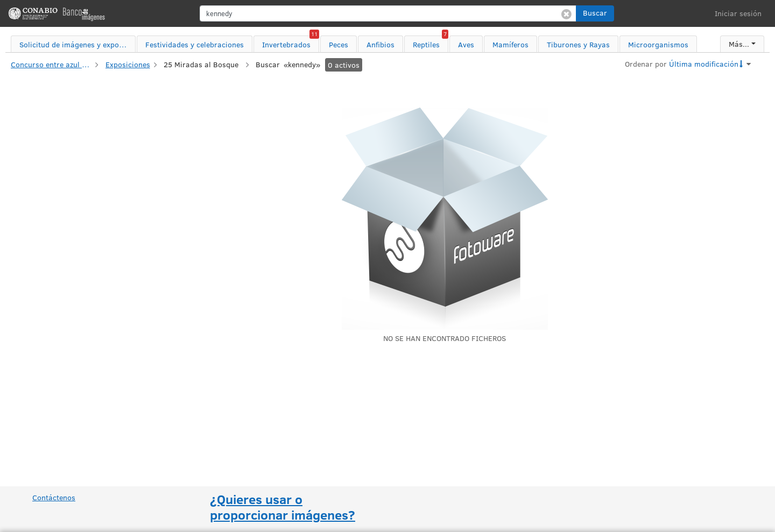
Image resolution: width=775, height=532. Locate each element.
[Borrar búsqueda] (566, 13)
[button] (595, 13)
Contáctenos (54, 497)
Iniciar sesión (738, 13)
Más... (739, 44)
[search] (388, 13)
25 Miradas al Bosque (201, 64)
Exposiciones (128, 64)
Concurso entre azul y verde (51, 64)
